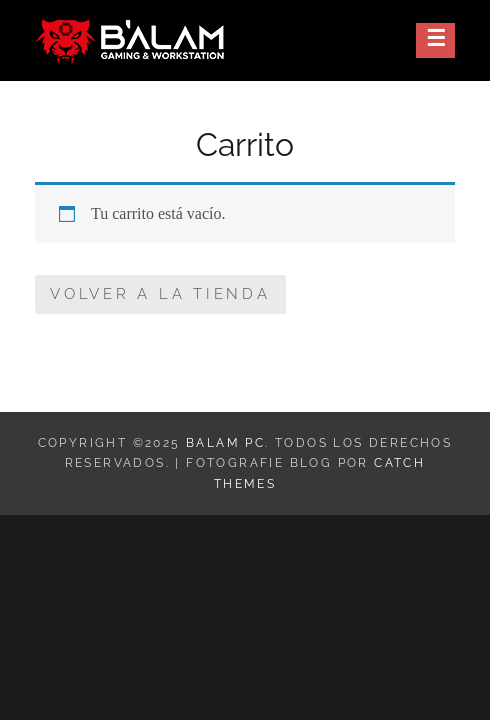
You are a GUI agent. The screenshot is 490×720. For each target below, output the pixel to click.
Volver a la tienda (160, 294)
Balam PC (225, 443)
